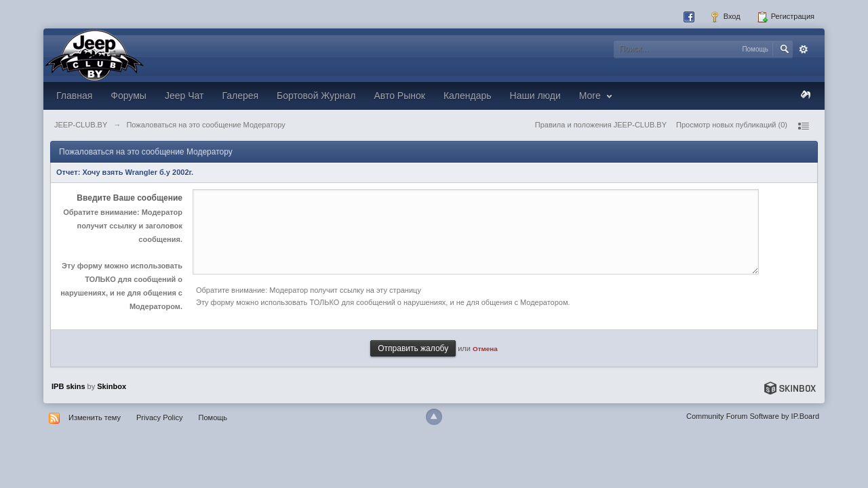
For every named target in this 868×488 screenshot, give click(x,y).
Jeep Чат (184, 96)
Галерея (240, 96)
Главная (74, 96)
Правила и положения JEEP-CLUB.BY (601, 125)
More (597, 96)
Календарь (468, 96)
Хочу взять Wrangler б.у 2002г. (138, 172)
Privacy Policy (159, 418)
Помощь (213, 418)
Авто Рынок (399, 96)
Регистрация (786, 17)
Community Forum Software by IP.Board (753, 416)
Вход (725, 17)
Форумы (129, 96)
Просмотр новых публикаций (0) (732, 125)
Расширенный (804, 49)
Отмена (485, 349)
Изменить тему (95, 418)
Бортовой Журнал (316, 96)
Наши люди (535, 96)
